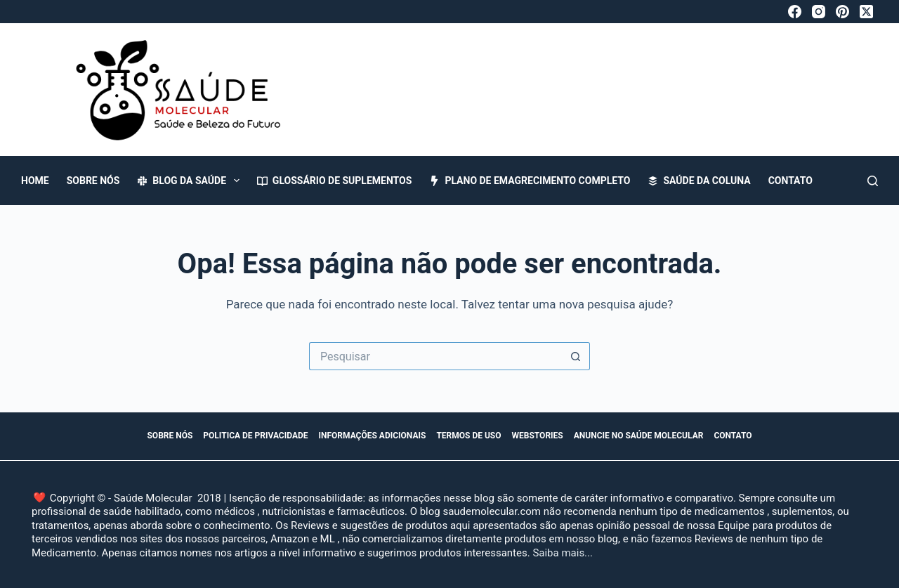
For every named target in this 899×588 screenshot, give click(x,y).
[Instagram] (819, 12)
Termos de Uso (468, 436)
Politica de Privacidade (255, 436)
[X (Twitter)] (866, 12)
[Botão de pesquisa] (576, 356)
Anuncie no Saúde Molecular (639, 436)
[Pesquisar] (873, 181)
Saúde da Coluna (699, 181)
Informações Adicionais (373, 436)
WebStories (538, 436)
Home (35, 181)
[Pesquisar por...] (435, 356)
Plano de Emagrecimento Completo (530, 181)
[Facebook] (795, 12)
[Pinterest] (842, 12)
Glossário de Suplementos (335, 181)
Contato (790, 181)
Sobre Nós (93, 181)
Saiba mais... (563, 553)
